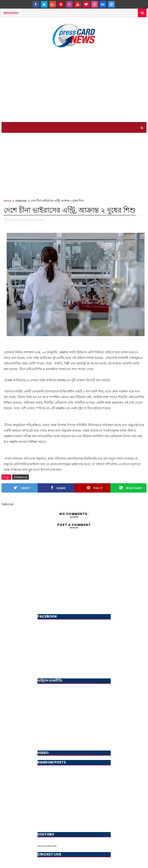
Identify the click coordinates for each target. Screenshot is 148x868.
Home (8, 201)
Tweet (22, 488)
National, (39, 220)
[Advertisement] (74, 85)
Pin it (95, 488)
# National (20, 477)
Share (58, 488)
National (21, 201)
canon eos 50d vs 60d (47, 846)
